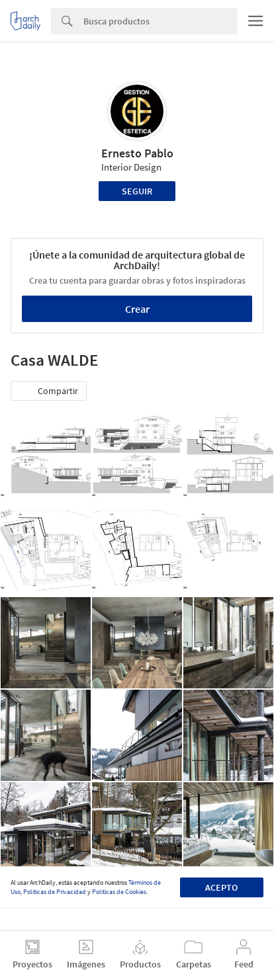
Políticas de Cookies (119, 892)
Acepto (221, 887)
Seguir (137, 191)
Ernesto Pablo (137, 153)
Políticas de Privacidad (55, 892)
